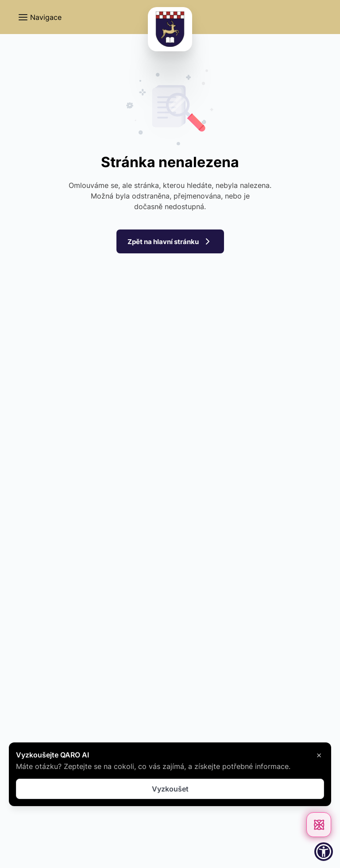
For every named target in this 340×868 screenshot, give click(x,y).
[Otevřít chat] (319, 825)
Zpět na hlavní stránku (170, 242)
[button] (40, 17)
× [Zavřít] (319, 755)
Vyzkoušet (170, 789)
